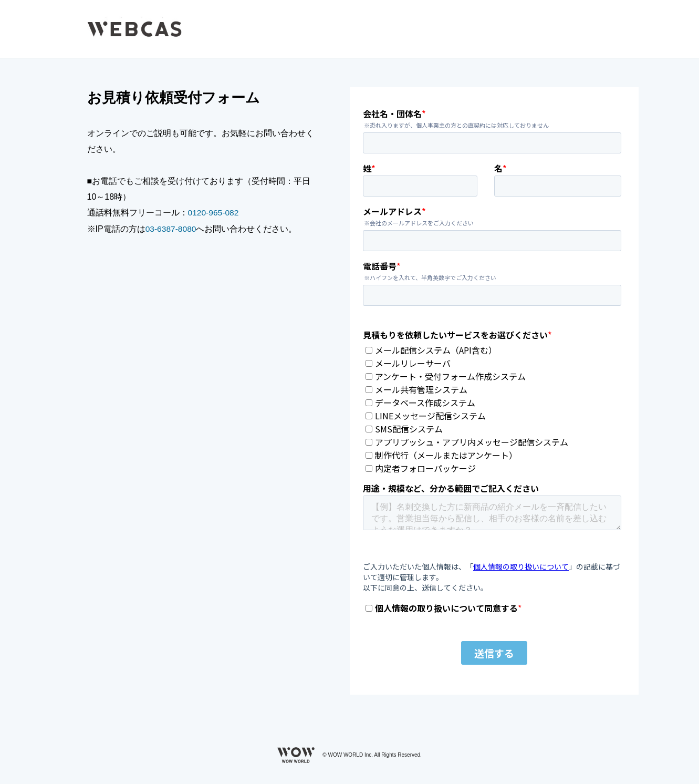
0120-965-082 (214, 213)
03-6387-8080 (172, 229)
